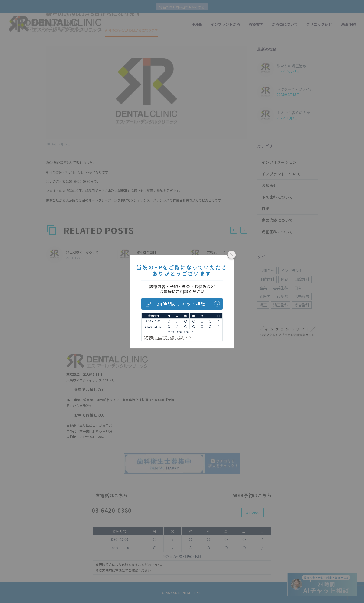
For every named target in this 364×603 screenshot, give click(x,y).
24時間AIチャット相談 (181, 304)
